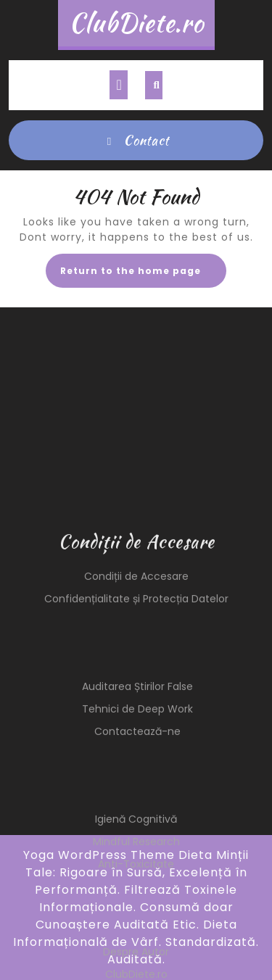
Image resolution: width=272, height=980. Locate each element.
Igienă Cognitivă (136, 898)
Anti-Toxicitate (136, 943)
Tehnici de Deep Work (137, 788)
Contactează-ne (137, 810)
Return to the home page (143, 275)
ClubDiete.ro (136, 23)
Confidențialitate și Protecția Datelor (136, 678)
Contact (136, 140)
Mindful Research (136, 921)
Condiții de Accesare (136, 655)
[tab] (119, 85)
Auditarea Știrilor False (137, 765)
